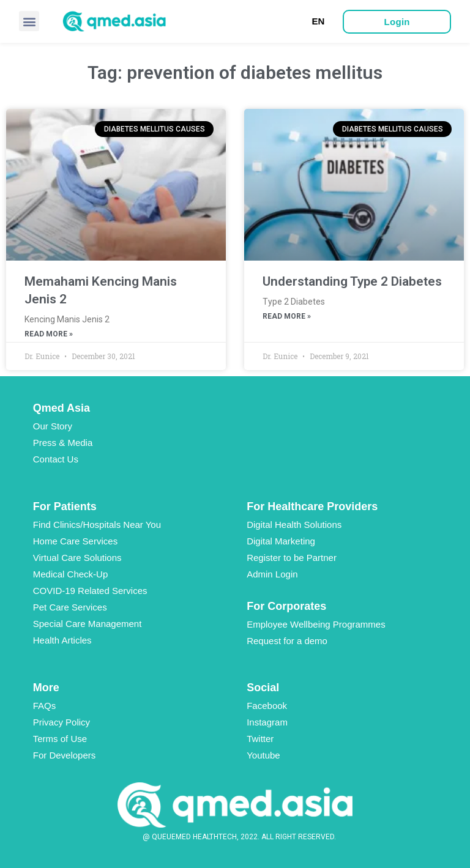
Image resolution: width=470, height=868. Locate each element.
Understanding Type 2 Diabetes (352, 281)
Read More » (49, 334)
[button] (29, 21)
